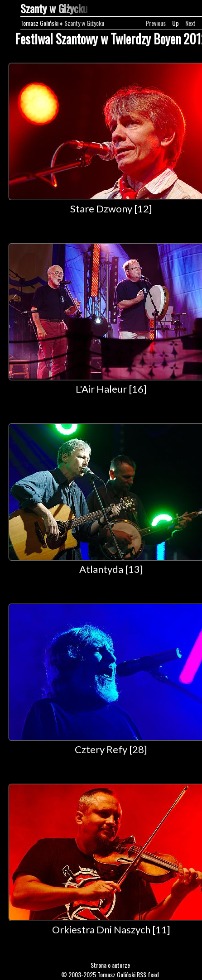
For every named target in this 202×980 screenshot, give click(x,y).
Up (176, 23)
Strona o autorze (110, 965)
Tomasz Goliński (39, 23)
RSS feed (148, 974)
